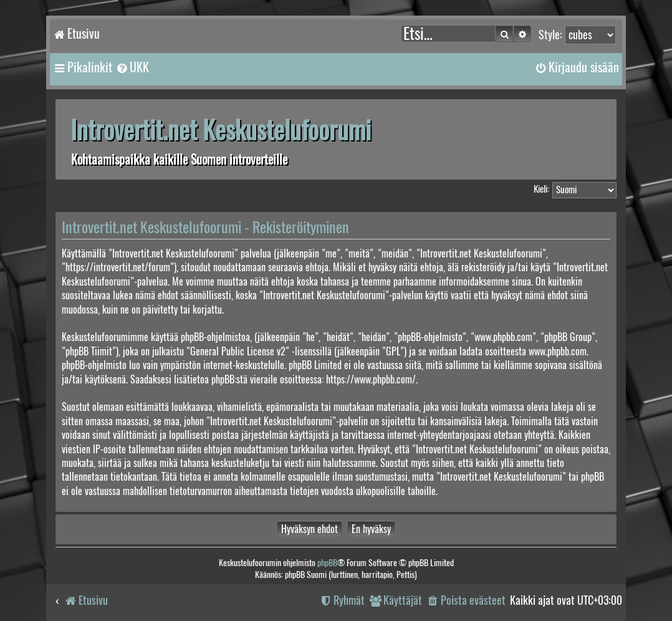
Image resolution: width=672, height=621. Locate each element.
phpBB (327, 563)
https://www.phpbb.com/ (371, 379)
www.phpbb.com (558, 351)
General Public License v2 (238, 351)
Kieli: (541, 189)
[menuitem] (132, 67)
